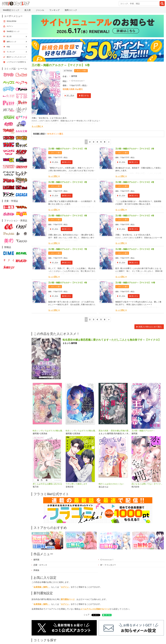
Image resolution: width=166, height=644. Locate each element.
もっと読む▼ (37, 126)
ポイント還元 (82, 71)
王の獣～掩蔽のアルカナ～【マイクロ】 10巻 (135, 283)
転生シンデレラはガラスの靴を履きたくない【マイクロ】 (48, 431)
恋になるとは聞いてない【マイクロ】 (147, 484)
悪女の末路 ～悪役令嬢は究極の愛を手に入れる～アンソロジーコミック (114, 431)
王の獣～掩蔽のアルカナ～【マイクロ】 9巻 (68, 283)
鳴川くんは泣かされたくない (111, 484)
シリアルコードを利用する (16, 62)
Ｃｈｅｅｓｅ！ (78, 81)
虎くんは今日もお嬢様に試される (47, 484)
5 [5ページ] (101, 142)
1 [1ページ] (86, 142)
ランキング (54, 10)
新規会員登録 (11, 21)
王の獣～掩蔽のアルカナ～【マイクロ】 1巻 (68, 149)
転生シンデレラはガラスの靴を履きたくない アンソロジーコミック (81, 431)
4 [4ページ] (97, 142)
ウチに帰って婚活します (76, 484)
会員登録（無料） (41, 587)
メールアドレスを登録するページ (95, 609)
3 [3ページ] (94, 142)
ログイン (65, 587)
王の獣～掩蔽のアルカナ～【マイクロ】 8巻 (135, 249)
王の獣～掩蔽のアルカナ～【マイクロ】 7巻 (68, 249)
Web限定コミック (11, 10)
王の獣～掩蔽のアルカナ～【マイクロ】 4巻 (135, 182)
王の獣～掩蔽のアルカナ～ (143, 431)
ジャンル (40, 10)
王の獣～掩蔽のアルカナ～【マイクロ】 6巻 (135, 216)
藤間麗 (74, 76)
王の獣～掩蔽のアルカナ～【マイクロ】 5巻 (68, 216)
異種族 (36, 570)
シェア (87, 615)
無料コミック (71, 10)
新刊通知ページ (68, 599)
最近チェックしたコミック (16, 57)
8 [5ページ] (105, 142)
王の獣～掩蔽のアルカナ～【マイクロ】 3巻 (68, 182)
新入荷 (28, 10)
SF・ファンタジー (108, 565)
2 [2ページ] (90, 142)
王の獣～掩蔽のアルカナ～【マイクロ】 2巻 (135, 149)
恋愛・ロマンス (40, 565)
